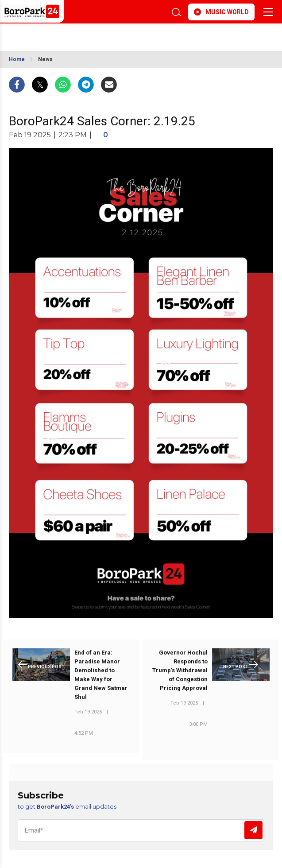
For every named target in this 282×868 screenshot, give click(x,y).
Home (17, 59)
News (45, 59)
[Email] (141, 830)
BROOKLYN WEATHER (85, 35)
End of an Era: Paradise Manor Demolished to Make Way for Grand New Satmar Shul (101, 675)
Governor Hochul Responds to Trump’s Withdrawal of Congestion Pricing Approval (180, 670)
